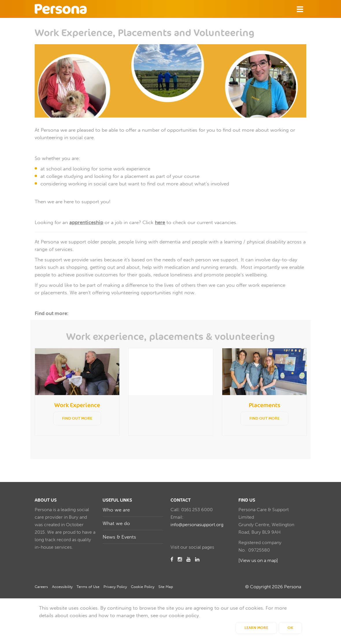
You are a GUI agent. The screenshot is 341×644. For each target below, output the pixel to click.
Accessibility (62, 587)
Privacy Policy (115, 587)
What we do (116, 523)
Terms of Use (88, 587)
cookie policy (184, 615)
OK (290, 628)
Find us (247, 500)
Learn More (256, 628)
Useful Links (117, 500)
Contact (181, 500)
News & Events (119, 537)
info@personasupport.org (197, 525)
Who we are (116, 510)
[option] (77, 392)
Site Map (166, 587)
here (160, 222)
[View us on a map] (258, 560)
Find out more (77, 418)
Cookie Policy (143, 587)
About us (46, 500)
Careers (41, 587)
